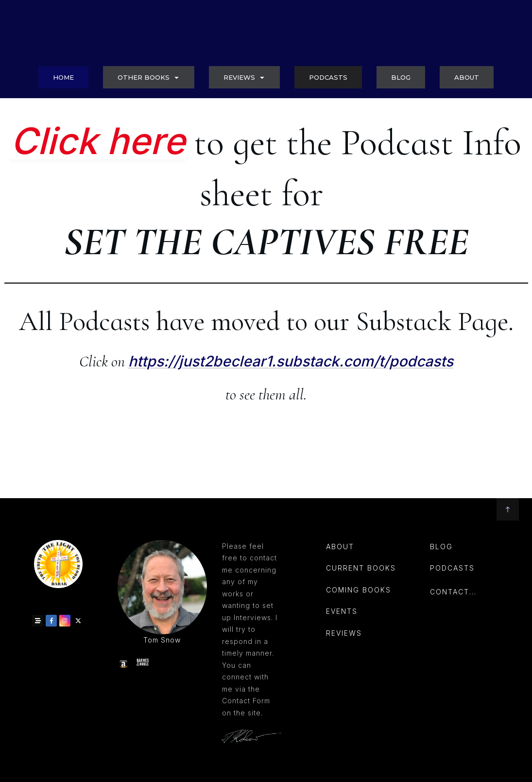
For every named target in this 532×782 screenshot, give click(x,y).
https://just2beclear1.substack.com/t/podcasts (291, 414)
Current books (361, 568)
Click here (98, 194)
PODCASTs (452, 568)
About (340, 546)
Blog (441, 546)
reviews (344, 633)
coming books (359, 590)
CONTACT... (453, 592)
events (342, 611)
